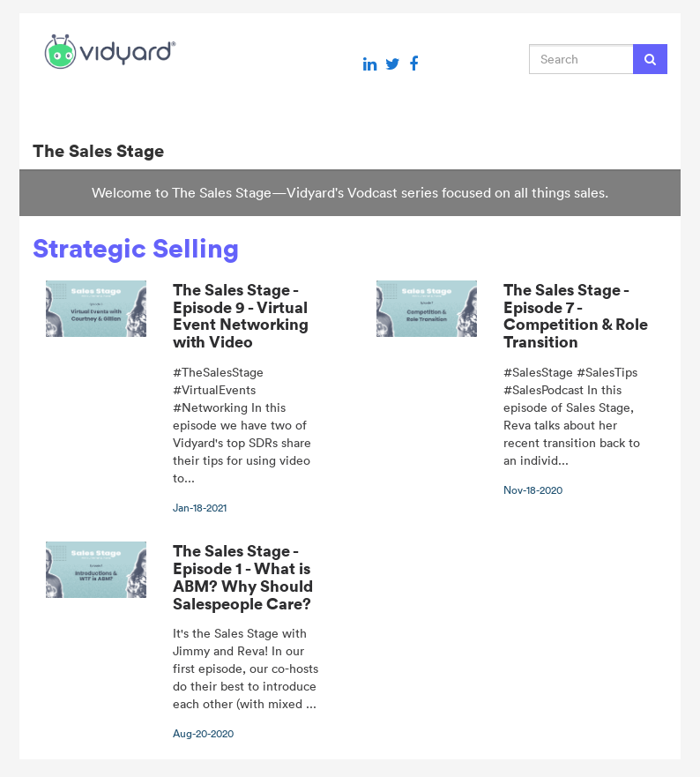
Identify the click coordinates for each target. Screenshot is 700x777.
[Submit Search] (650, 59)
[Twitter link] (393, 64)
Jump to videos (0, 0)
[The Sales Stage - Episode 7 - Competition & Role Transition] (515, 389)
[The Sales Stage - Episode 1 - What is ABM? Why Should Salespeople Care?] (185, 641)
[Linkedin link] (370, 64)
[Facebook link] (413, 64)
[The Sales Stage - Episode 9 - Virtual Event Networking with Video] (185, 398)
